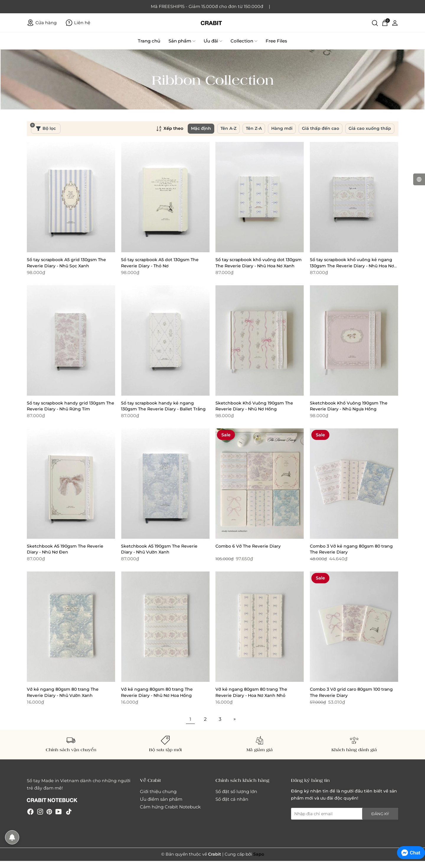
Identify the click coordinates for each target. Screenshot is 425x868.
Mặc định (201, 128)
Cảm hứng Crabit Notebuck (170, 807)
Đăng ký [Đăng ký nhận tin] (380, 814)
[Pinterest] (49, 812)
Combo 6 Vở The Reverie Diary (248, 546)
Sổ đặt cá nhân (232, 799)
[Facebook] (30, 812)
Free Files (276, 41)
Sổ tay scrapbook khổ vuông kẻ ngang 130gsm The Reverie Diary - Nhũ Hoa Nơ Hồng (352, 266)
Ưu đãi (213, 41)
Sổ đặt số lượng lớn (236, 791)
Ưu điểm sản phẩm (161, 799)
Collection (244, 41)
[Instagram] (40, 812)
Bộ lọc (43, 127)
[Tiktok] (69, 812)
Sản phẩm (182, 41)
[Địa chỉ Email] (345, 814)
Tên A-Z (228, 128)
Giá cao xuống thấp (370, 128)
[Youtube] (59, 812)
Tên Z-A (254, 128)
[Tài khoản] (395, 23)
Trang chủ (149, 41)
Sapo (259, 854)
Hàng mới (282, 128)
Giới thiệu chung (158, 791)
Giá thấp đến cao (321, 128)
